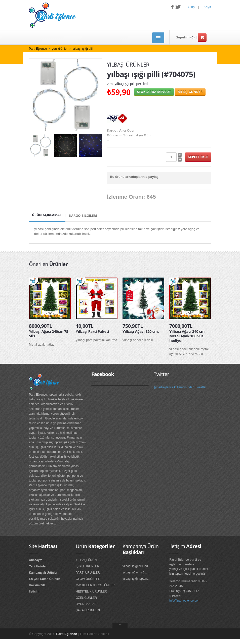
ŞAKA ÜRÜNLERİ (88, 610)
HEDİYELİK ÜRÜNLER (91, 592)
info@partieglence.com (185, 601)
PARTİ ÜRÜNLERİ (88, 573)
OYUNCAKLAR (86, 604)
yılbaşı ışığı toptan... (136, 579)
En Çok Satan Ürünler (44, 579)
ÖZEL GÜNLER (86, 598)
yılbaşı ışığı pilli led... (136, 566)
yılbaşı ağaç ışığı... (135, 572)
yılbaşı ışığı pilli (83, 49)
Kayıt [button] (207, 7)
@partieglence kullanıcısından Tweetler (180, 387)
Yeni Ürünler (38, 566)
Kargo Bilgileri (83, 216)
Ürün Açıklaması (47, 215)
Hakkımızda (37, 585)
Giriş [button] (191, 7)
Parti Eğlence (38, 49)
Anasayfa (36, 560)
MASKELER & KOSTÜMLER (95, 585)
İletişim (34, 592)
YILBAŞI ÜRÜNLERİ (90, 560)
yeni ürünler (60, 49)
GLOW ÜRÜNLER (88, 579)
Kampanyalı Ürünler (43, 573)
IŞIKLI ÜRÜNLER (88, 566)
